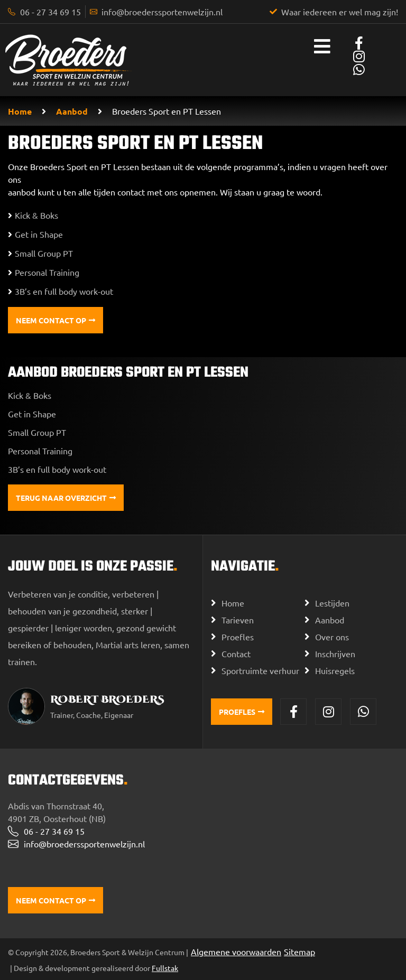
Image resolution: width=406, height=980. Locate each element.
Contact (236, 654)
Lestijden (332, 603)
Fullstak (165, 968)
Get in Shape (32, 414)
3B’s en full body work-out (57, 469)
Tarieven (238, 620)
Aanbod (72, 111)
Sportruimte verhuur (260, 670)
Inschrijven (335, 654)
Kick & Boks (30, 395)
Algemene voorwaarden (236, 951)
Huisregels (335, 670)
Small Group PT (37, 432)
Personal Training (40, 451)
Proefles (238, 637)
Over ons (332, 637)
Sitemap (299, 951)
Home (20, 111)
